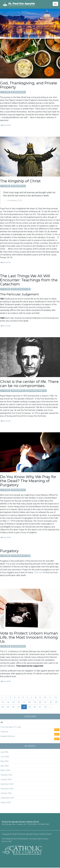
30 (35, 707)
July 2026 (4, 752)
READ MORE (6, 125)
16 (19, 702)
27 (19, 707)
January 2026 (6, 779)
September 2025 (7, 798)
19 (35, 702)
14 (8, 702)
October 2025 (6, 793)
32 (45, 707)
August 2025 (6, 802)
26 (13, 707)
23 (56, 702)
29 (29, 707)
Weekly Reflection (8, 736)
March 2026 (5, 770)
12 (56, 698)
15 (13, 702)
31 (40, 707)
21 (45, 702)
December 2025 (7, 784)
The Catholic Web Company (38, 839)
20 (40, 702)
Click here (38, 572)
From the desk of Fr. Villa (11, 727)
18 (29, 702)
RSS (57, 730)
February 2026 (6, 775)
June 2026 (5, 757)
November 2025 (7, 789)
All (2, 722)
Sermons (4, 732)
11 (50, 698)
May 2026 (5, 761)
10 (45, 698)
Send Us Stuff (7, 841)
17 (24, 702)
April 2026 (5, 766)
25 (8, 707)
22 (51, 702)
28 (24, 707)
